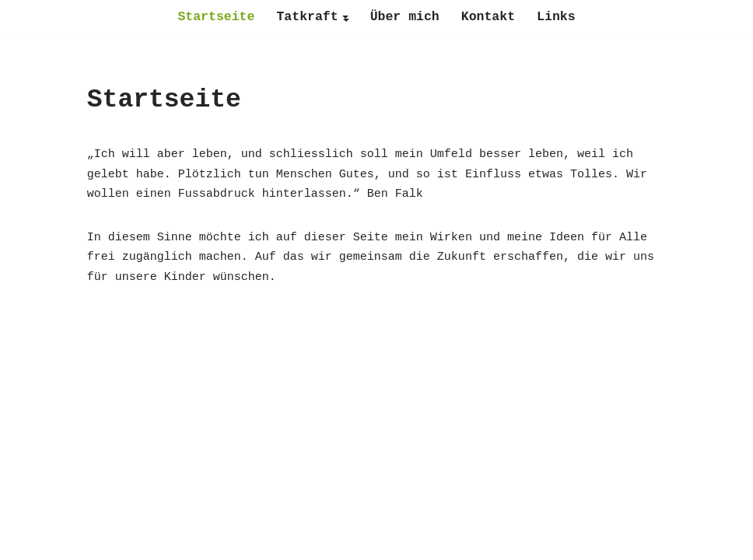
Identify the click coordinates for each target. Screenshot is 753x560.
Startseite (216, 17)
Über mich (405, 17)
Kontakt (488, 17)
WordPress (455, 541)
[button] (345, 17)
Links (556, 17)
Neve (277, 541)
